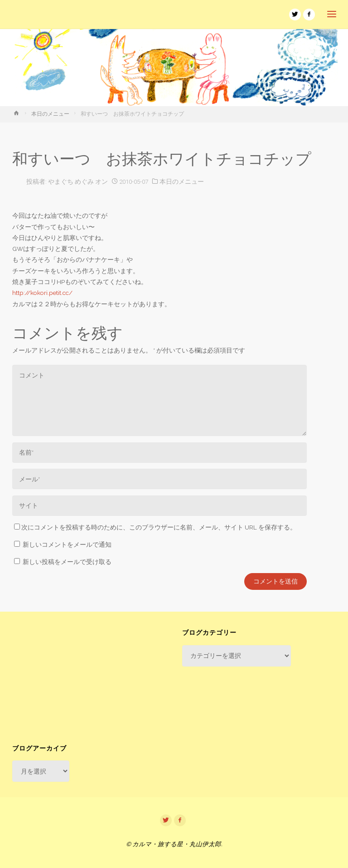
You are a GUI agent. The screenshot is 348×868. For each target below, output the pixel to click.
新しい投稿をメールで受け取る (67, 562)
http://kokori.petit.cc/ (42, 293)
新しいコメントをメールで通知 (67, 544)
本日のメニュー (50, 114)
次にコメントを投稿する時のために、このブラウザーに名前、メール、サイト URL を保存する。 (155, 527)
